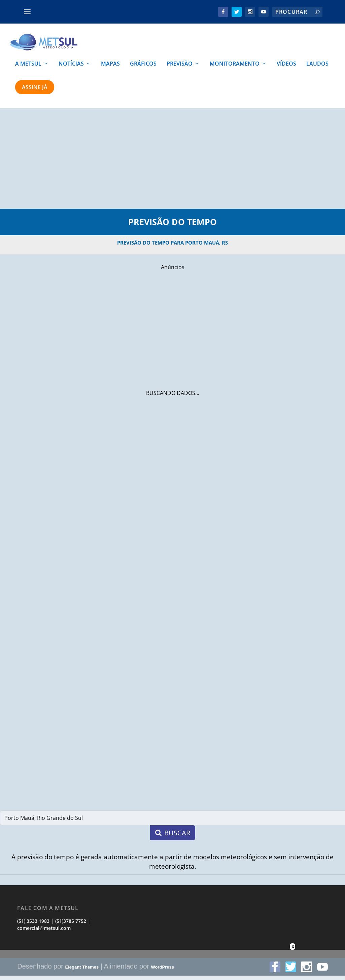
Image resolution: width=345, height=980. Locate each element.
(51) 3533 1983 (33, 925)
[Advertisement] (172, 163)
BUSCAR (173, 837)
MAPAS (110, 68)
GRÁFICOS (143, 68)
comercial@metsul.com (44, 932)
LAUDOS (317, 68)
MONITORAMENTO (235, 68)
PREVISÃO (180, 68)
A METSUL (28, 68)
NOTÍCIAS (71, 68)
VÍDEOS (286, 68)
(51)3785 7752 (71, 925)
